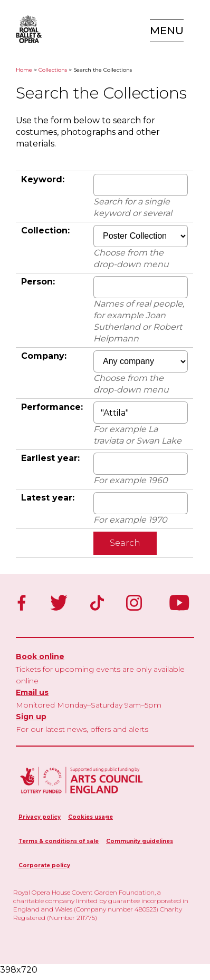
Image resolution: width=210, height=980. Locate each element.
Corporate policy (44, 865)
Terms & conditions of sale (59, 841)
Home (24, 70)
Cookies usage (90, 817)
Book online (40, 656)
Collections (53, 70)
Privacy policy (40, 817)
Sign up (31, 717)
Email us (32, 692)
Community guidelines (140, 841)
